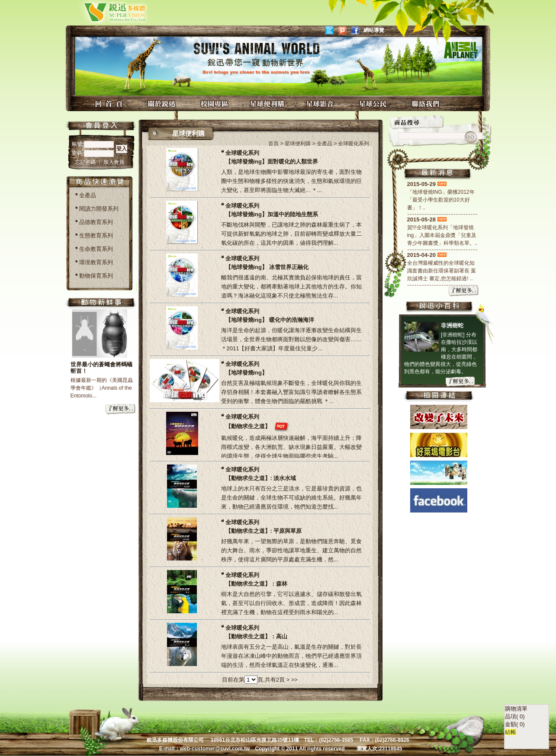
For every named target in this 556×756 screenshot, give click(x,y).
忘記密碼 (86, 162)
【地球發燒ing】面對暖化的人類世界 (272, 162)
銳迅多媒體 (105, 12)
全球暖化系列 (242, 153)
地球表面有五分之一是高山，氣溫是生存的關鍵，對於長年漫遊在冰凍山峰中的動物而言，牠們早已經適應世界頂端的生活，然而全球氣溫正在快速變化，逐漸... (291, 656)
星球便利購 (268, 104)
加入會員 (114, 162)
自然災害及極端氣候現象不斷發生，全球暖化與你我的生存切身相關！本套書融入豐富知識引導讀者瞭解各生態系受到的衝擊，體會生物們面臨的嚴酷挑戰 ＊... (291, 392)
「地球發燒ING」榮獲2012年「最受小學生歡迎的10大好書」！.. (441, 200)
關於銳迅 (163, 104)
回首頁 (110, 104)
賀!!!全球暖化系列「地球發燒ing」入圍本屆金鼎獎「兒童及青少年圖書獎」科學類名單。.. (442, 235)
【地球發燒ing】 (247, 373)
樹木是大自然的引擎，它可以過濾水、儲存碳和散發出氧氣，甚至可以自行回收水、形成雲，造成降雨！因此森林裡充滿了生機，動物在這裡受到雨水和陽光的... (291, 603)
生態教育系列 (96, 235)
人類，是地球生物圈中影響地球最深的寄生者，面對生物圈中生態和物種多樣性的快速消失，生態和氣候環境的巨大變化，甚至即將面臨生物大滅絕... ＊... (291, 181)
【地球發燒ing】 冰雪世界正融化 (267, 267)
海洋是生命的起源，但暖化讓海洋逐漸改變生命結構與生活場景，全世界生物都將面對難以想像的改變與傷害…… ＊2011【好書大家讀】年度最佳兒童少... (291, 339)
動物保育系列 (96, 276)
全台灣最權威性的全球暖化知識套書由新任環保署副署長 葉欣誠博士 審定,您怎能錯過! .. (442, 271)
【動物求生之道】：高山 (256, 636)
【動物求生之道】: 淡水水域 (261, 478)
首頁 (273, 144)
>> (294, 680)
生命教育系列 (96, 249)
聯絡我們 (427, 104)
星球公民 (374, 104)
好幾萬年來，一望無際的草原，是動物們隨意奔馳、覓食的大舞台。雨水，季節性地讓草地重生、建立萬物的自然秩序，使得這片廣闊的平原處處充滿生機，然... (291, 550)
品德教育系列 (96, 222)
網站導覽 (374, 30)
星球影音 (321, 104)
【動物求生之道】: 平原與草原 (264, 531)
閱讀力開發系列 (99, 209)
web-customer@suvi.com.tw (215, 749)
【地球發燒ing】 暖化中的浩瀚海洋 (270, 320)
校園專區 (215, 104)
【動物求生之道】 (248, 426)
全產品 (88, 195)
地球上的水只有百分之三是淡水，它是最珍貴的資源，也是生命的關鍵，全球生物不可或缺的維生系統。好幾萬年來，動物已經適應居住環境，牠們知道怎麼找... (291, 498)
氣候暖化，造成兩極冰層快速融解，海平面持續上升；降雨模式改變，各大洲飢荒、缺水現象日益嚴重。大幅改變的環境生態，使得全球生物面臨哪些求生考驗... (291, 447)
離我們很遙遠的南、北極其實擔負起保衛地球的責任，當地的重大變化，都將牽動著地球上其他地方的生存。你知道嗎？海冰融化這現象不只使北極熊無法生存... (291, 287)
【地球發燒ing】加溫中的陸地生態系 (272, 214)
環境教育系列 (96, 262)
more (121, 410)
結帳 (511, 610)
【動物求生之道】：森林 (256, 584)
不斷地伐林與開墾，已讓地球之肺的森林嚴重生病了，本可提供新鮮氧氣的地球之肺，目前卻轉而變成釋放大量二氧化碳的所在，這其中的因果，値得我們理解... (291, 234)
